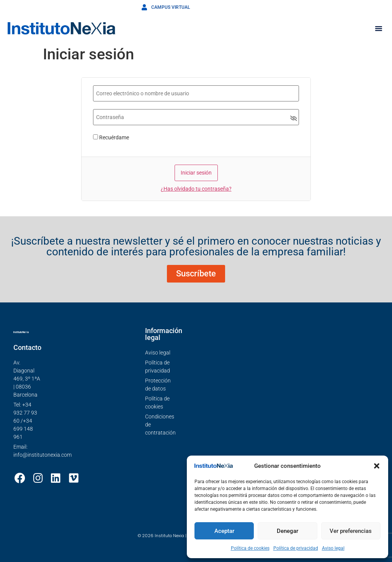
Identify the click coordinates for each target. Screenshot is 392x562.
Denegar (287, 531)
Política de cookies (250, 548)
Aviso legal (333, 548)
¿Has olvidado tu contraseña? (196, 189)
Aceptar (224, 531)
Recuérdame (111, 137)
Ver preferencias (351, 531)
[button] (377, 466)
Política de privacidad (296, 548)
